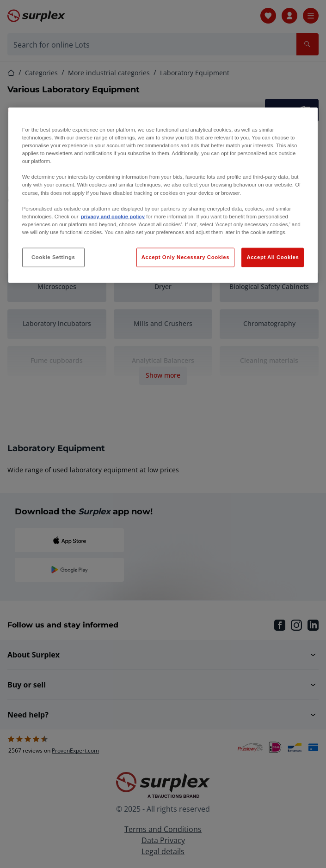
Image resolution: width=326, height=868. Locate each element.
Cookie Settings (53, 257)
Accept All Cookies (273, 257)
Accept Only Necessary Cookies (185, 257)
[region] (163, 195)
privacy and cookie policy (113, 216)
